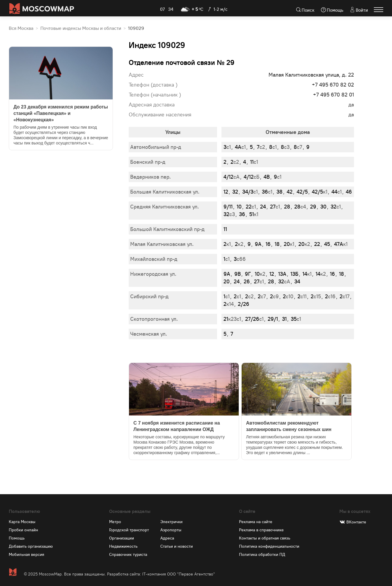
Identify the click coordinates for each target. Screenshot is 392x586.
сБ (252, 177)
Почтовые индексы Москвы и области (81, 28)
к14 (229, 304)
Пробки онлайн (23, 530)
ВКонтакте (356, 522)
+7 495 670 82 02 (333, 85)
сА (232, 177)
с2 (261, 147)
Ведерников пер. (151, 177)
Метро (115, 522)
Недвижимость (123, 546)
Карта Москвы (22, 522)
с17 (345, 296)
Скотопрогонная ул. (154, 319)
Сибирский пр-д (149, 296)
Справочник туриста (128, 554)
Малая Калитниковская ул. (162, 244)
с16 (330, 296)
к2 (239, 244)
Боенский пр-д (148, 162)
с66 (240, 259)
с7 (298, 147)
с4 (300, 207)
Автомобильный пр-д (156, 147)
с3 (285, 147)
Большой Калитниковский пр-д (167, 229)
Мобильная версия (26, 554)
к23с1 (232, 319)
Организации (122, 538)
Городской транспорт (129, 530)
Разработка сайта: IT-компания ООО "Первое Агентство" (161, 574)
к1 (320, 192)
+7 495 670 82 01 (333, 95)
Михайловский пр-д (154, 259)
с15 (316, 296)
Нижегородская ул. (153, 274)
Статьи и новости (177, 546)
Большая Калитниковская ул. (165, 192)
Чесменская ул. (149, 334)
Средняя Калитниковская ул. (165, 207)
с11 (302, 296)
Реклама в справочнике (261, 530)
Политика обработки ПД (262, 554)
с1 (227, 147)
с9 (274, 296)
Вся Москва (21, 28)
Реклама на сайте (256, 522)
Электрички (171, 522)
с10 (288, 296)
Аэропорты (171, 530)
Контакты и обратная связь (265, 538)
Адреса (167, 538)
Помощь (335, 10)
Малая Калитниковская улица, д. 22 (311, 75)
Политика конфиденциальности (269, 546)
